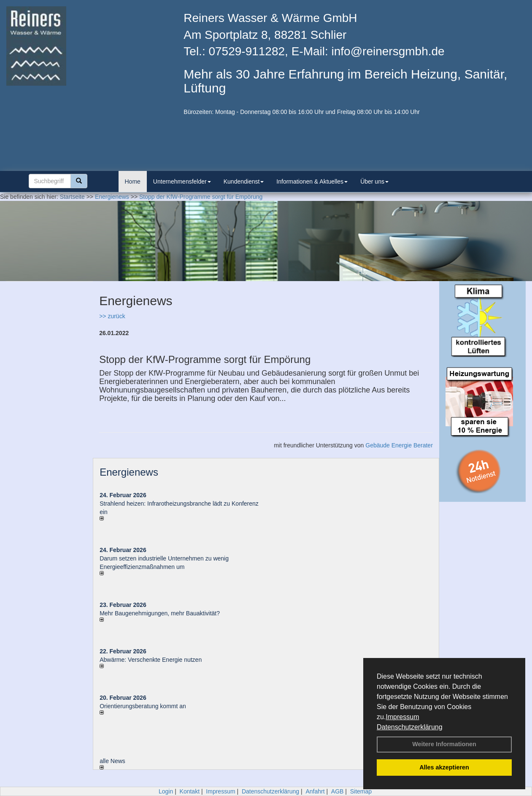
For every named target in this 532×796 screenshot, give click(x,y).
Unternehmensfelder (182, 181)
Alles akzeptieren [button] (444, 767)
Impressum (402, 717)
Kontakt (190, 791)
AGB (338, 791)
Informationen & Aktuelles (312, 181)
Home (133, 181)
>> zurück (112, 316)
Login (166, 791)
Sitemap (361, 791)
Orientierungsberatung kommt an (143, 706)
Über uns (374, 181)
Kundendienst (244, 181)
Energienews (129, 472)
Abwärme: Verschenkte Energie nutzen (151, 660)
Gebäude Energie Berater (399, 445)
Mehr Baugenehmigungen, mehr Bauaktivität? (160, 613)
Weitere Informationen (444, 744)
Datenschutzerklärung (410, 727)
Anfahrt (315, 791)
